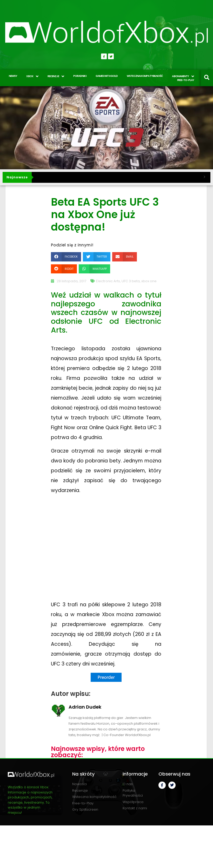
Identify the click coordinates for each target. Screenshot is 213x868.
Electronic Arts (108, 281)
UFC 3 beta (131, 281)
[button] (66, 257)
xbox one (149, 281)
